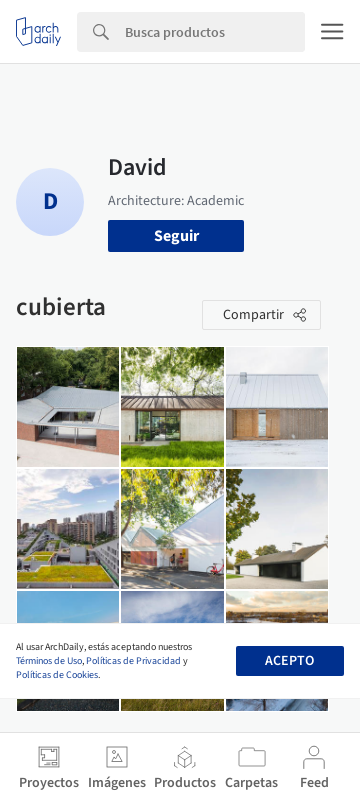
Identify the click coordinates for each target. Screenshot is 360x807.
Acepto (289, 661)
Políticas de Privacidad (133, 661)
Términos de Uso (49, 661)
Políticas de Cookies (57, 675)
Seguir (176, 236)
